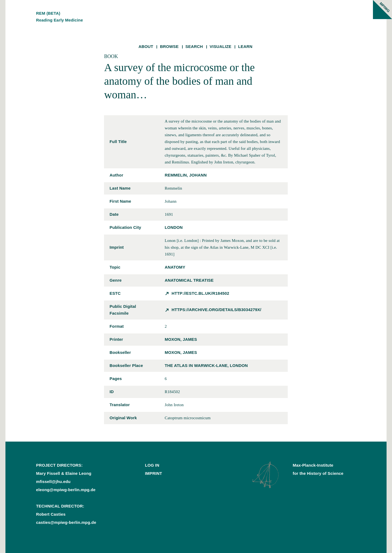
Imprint (153, 473)
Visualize (220, 46)
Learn (245, 46)
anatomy (175, 267)
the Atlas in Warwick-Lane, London (206, 365)
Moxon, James (181, 339)
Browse (169, 46)
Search (194, 46)
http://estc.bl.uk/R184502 (200, 293)
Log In (152, 465)
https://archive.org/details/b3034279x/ (216, 310)
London (174, 227)
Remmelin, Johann (186, 175)
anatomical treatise (189, 280)
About (146, 46)
